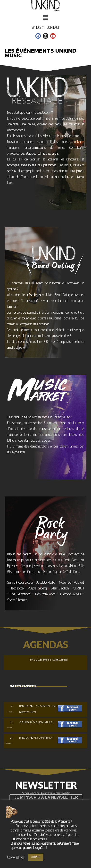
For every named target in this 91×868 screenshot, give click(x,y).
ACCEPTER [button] (36, 857)
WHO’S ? (38, 27)
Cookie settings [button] (16, 857)
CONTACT (53, 27)
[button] (46, 797)
